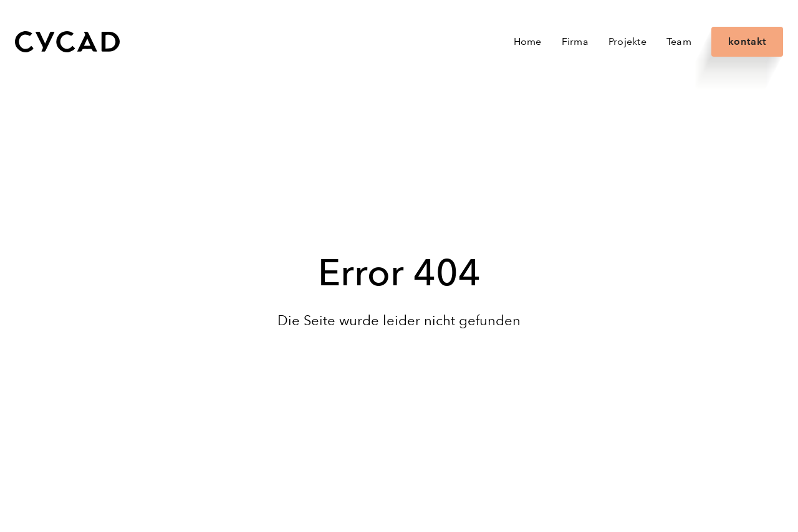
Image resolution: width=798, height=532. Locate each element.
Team (679, 41)
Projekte (627, 41)
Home (528, 41)
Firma (575, 41)
